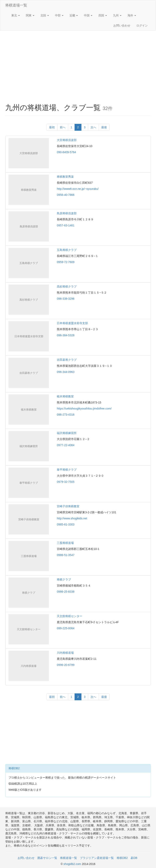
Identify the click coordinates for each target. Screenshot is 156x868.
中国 (88, 15)
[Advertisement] (78, 63)
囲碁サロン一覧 (47, 858)
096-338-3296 (66, 299)
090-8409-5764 (66, 152)
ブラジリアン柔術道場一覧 (97, 858)
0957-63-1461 (66, 225)
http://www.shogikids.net (72, 518)
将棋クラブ (64, 579)
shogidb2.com (73, 864)
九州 (117, 15)
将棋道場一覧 (16, 5)
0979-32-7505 (66, 482)
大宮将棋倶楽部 (67, 140)
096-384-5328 (66, 335)
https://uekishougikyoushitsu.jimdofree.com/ (84, 409)
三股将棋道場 (65, 543)
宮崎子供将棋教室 (68, 506)
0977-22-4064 (66, 445)
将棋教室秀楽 (65, 177)
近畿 (74, 15)
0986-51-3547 (66, 555)
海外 (132, 15)
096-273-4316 (66, 415)
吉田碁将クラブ (67, 360)
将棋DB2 (14, 768)
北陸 (45, 15)
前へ (63, 127)
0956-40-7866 (66, 195)
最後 (104, 127)
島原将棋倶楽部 (67, 213)
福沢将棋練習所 (67, 433)
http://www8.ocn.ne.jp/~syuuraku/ (78, 189)
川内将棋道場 (65, 653)
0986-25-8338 (66, 592)
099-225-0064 (66, 628)
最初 (52, 127)
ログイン (142, 25)
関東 (30, 15)
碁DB (134, 858)
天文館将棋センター (70, 616)
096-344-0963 (66, 372)
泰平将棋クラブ (67, 470)
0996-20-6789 (66, 665)
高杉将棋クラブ (67, 287)
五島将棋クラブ (67, 250)
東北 (16, 15)
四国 (103, 15)
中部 (59, 15)
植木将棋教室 (65, 396)
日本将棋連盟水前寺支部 (72, 323)
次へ (93, 127)
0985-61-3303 (66, 524)
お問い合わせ (122, 25)
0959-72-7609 (66, 262)
